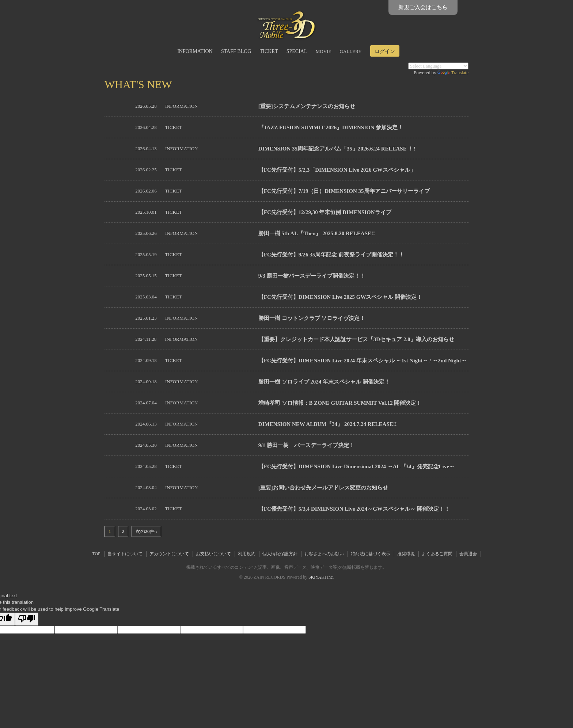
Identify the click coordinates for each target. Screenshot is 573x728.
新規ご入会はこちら (423, 7)
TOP (96, 554)
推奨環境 (406, 554)
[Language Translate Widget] (438, 66)
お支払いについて (213, 554)
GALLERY (351, 51)
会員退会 (468, 554)
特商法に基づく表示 (371, 554)
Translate (453, 73)
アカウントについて (169, 554)
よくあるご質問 (437, 554)
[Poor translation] (27, 619)
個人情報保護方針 (280, 554)
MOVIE (324, 51)
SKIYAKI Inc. (321, 577)
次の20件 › (147, 531)
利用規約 (247, 554)
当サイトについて (125, 554)
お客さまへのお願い (324, 554)
